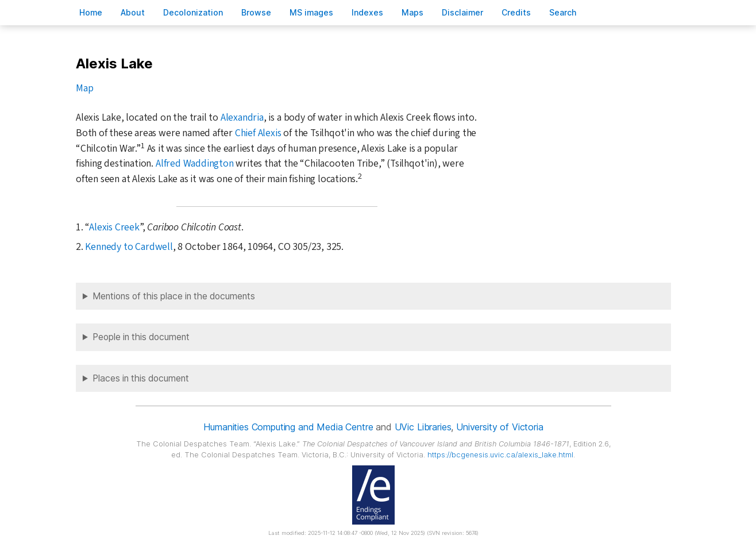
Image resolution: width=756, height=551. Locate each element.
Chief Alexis (258, 133)
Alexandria (242, 117)
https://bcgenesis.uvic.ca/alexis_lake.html (500, 455)
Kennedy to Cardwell (129, 247)
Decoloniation (193, 12)
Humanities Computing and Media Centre (288, 427)
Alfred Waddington (195, 163)
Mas (412, 12)
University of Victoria (500, 427)
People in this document (141, 337)
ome (91, 12)
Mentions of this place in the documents (174, 296)
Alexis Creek (114, 227)
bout (133, 12)
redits (516, 12)
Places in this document (141, 378)
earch (563, 12)
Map (84, 88)
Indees (367, 12)
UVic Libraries (423, 427)
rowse (256, 12)
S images (311, 12)
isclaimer (462, 12)
